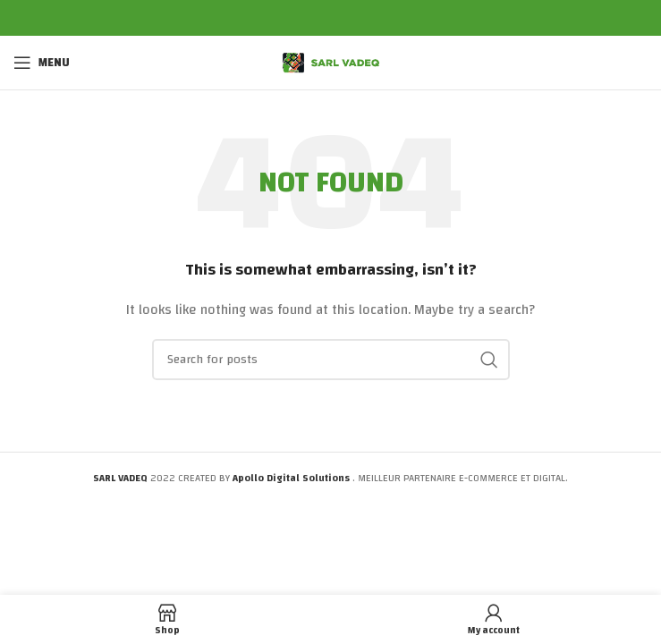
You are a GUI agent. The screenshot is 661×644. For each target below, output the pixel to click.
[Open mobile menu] (42, 63)
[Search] (331, 360)
